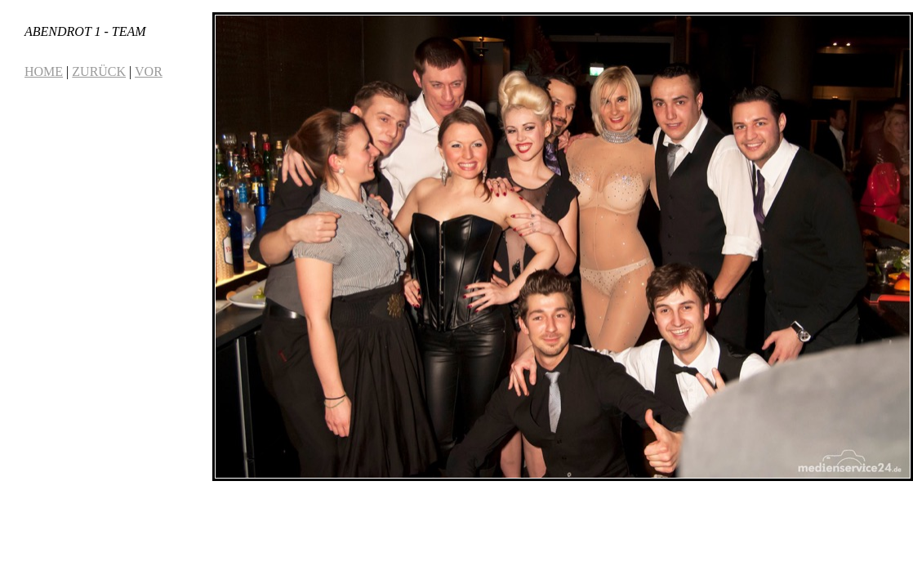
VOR (149, 71)
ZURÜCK (99, 71)
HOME (44, 71)
